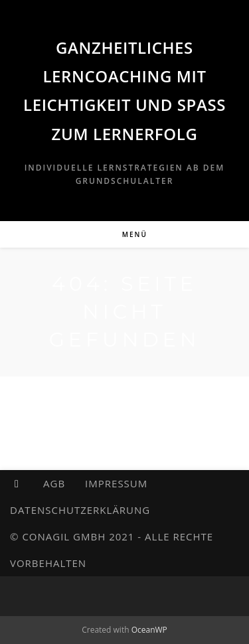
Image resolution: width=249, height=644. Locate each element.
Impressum (116, 483)
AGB (54, 483)
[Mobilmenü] (124, 234)
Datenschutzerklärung (80, 510)
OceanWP (149, 630)
